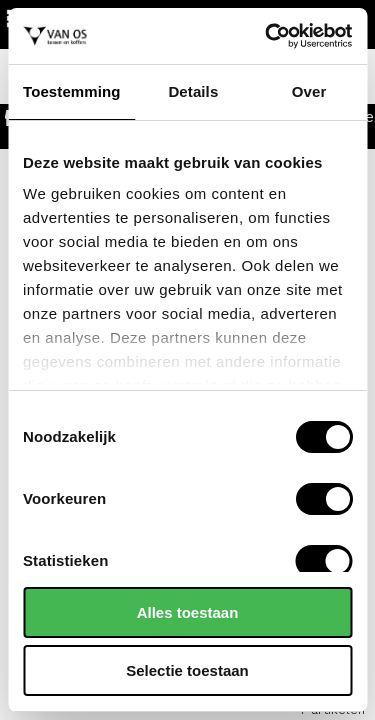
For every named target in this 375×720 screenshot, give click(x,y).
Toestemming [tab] (72, 91)
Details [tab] (193, 91)
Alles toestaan (188, 612)
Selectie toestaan (187, 670)
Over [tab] (309, 91)
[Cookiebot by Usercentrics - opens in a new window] (267, 36)
